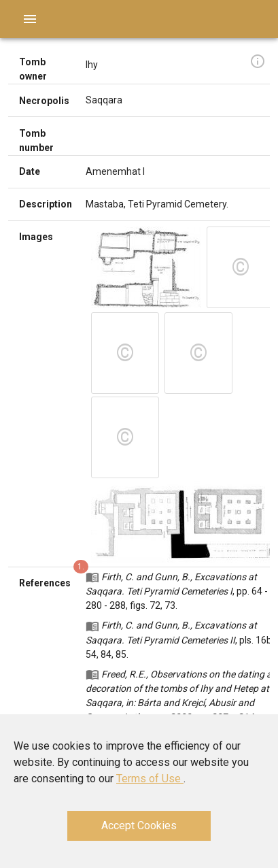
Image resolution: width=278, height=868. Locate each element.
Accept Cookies (139, 825)
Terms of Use (150, 779)
